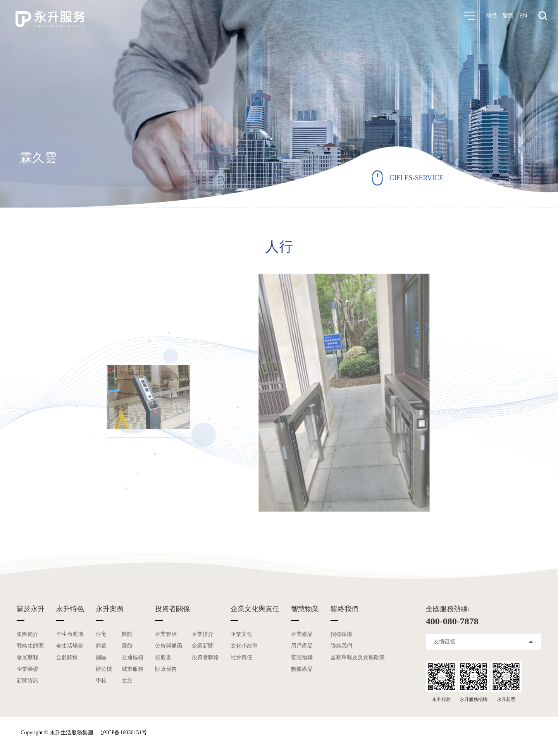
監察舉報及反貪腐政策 (358, 657)
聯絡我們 (344, 609)
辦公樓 (104, 669)
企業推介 (203, 634)
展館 (127, 646)
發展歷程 (28, 657)
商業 (101, 646)
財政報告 (166, 669)
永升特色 (70, 609)
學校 (101, 681)
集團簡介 (28, 634)
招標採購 (341, 634)
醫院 (127, 634)
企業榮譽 (28, 669)
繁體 (508, 16)
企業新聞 (203, 646)
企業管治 (166, 634)
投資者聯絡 (205, 657)
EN (523, 16)
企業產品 (302, 634)
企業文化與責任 (255, 609)
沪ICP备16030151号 (124, 733)
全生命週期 (70, 634)
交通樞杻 (133, 657)
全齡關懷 (67, 657)
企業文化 (241, 634)
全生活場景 (70, 646)
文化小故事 (244, 646)
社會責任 (241, 657)
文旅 (127, 681)
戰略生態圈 (30, 646)
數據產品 (302, 669)
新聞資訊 (28, 681)
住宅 (101, 634)
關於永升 (31, 609)
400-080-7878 (452, 621)
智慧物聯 (302, 657)
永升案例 (110, 609)
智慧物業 (305, 609)
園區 (101, 657)
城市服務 (133, 669)
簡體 (491, 16)
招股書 (163, 657)
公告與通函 (169, 646)
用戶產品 (302, 646)
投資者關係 (172, 609)
